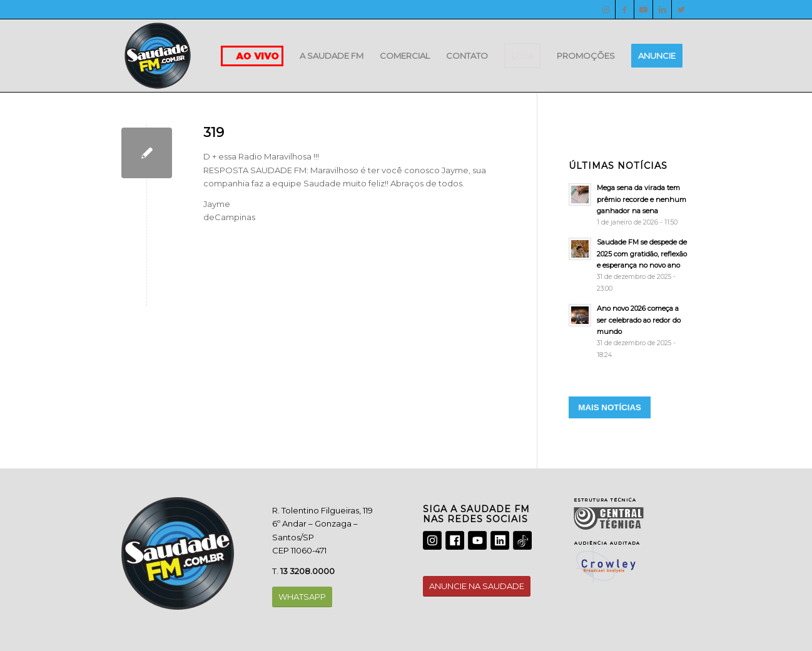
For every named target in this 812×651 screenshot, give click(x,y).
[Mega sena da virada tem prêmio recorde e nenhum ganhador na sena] (630, 205)
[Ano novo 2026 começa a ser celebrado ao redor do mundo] (630, 331)
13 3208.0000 (307, 571)
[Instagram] (606, 9)
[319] (147, 153)
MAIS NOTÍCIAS (610, 407)
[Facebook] (625, 9)
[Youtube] (643, 9)
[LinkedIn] (662, 9)
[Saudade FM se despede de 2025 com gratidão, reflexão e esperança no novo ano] (630, 265)
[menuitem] (332, 56)
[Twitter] (681, 9)
